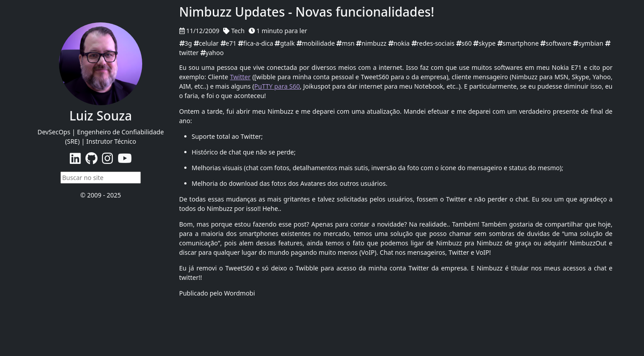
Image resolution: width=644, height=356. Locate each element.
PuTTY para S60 (277, 86)
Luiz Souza (101, 116)
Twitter (240, 77)
